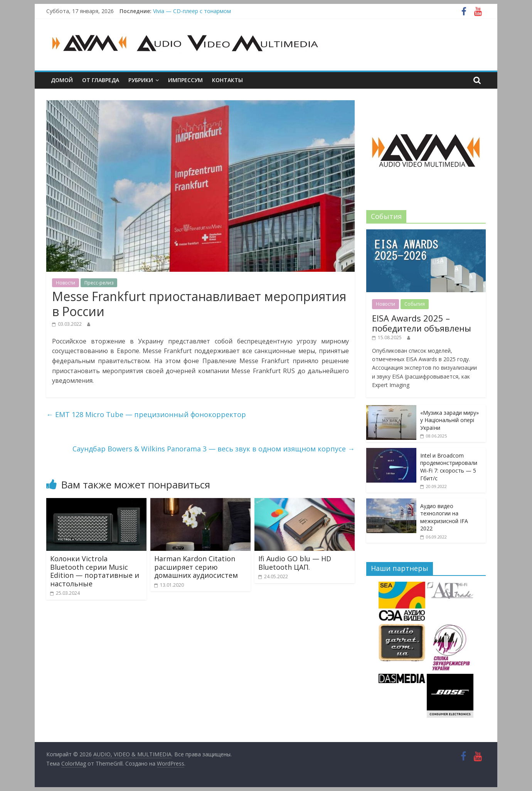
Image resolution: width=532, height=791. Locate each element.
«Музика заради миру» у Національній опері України (450, 420)
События (415, 304)
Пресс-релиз (99, 283)
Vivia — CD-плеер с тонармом (192, 11)
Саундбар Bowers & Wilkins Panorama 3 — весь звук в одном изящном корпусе (214, 449)
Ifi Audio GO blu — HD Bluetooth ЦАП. (295, 563)
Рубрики (141, 80)
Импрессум (185, 80)
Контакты (227, 80)
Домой (62, 80)
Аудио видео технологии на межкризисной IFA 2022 (444, 517)
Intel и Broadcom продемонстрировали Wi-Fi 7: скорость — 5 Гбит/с (449, 467)
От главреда (101, 80)
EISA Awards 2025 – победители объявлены (422, 323)
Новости (66, 283)
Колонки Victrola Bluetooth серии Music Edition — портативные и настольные (95, 571)
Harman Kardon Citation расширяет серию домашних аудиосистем (196, 567)
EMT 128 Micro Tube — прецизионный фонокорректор (146, 414)
